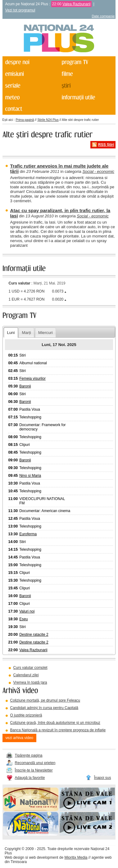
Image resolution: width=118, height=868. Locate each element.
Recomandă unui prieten (35, 763)
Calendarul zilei (26, 675)
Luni (11, 333)
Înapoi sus (103, 778)
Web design (14, 857)
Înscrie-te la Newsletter (34, 770)
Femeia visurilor (32, 378)
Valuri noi (27, 611)
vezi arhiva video (19, 738)
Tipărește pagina (29, 755)
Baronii (25, 386)
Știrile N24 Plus (48, 120)
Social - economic (98, 171)
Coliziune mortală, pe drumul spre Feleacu (45, 700)
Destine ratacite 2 (34, 635)
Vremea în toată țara (30, 682)
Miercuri (45, 333)
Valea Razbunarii (77, 4)
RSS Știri (106, 145)
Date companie (103, 16)
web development (43, 857)
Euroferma (28, 534)
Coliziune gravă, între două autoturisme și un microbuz (55, 723)
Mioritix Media (76, 857)
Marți (26, 333)
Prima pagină (25, 120)
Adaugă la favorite (30, 778)
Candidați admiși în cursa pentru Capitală (44, 708)
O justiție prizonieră (26, 715)
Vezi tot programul (20, 10)
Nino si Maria (30, 476)
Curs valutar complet (30, 668)
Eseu (23, 619)
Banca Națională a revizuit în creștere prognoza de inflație (58, 730)
